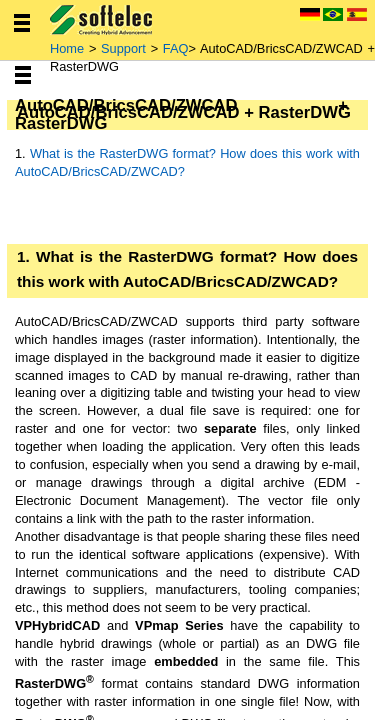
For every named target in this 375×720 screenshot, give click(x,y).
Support (123, 48)
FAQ (176, 48)
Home (69, 48)
